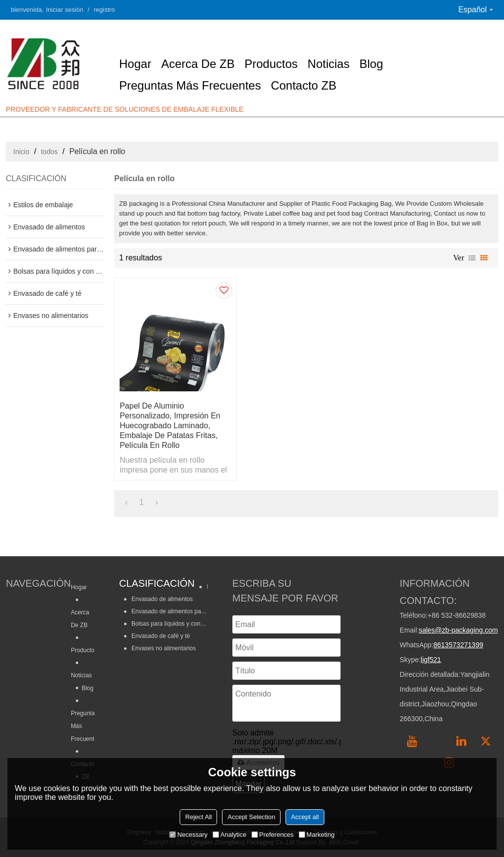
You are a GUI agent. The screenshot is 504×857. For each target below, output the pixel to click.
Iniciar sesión (65, 10)
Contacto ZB (303, 85)
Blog (371, 64)
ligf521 (431, 660)
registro (104, 10)
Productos (271, 64)
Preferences (273, 835)
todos (49, 152)
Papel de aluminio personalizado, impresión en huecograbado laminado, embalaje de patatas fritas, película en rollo (170, 426)
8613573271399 (458, 645)
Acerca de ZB (198, 64)
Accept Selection (251, 817)
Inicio (21, 152)
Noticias (329, 64)
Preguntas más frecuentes (190, 85)
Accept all (305, 817)
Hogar (135, 64)
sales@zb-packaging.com (458, 630)
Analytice (230, 835)
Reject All (198, 817)
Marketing (317, 835)
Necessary (188, 835)
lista (472, 258)
